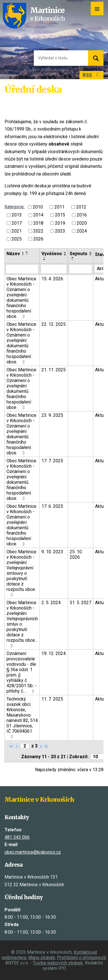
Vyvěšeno (54, 254)
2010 (38, 207)
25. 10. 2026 (76, 554)
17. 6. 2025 (52, 506)
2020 (82, 223)
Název (15, 254)
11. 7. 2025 (52, 699)
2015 (60, 215)
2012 (81, 207)
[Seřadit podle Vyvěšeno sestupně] (45, 260)
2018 (38, 223)
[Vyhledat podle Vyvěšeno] (54, 269)
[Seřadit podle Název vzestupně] (27, 252)
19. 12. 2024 (54, 653)
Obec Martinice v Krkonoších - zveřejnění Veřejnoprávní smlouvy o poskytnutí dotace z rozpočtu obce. (21, 573)
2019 (60, 223)
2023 (60, 231)
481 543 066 (17, 837)
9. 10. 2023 (52, 552)
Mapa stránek (42, 958)
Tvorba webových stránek (58, 963)
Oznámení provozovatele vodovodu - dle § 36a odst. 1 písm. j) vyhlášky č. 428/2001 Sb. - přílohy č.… (21, 672)
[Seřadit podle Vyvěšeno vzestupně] (45, 257)
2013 (17, 215)
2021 (17, 231)
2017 (17, 223)
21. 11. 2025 (54, 370)
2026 (38, 239)
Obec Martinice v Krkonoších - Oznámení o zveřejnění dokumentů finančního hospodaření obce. (21, 298)
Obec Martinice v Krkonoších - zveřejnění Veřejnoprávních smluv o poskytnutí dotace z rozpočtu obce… (22, 624)
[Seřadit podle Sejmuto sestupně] (73, 260)
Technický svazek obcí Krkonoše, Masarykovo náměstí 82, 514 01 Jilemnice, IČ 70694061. (22, 718)
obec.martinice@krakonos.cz (33, 852)
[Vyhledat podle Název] (22, 269)
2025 (17, 239)
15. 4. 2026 (52, 279)
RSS (92, 75)
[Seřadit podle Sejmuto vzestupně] (73, 257)
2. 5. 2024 (51, 603)
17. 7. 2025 (52, 461)
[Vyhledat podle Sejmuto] (81, 269)
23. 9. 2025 (52, 415)
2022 (38, 231)
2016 (82, 215)
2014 (38, 215)
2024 (82, 231)
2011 (59, 207)
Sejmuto (81, 254)
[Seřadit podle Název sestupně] (27, 254)
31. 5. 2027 (81, 603)
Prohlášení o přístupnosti (82, 958)
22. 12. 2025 (54, 324)
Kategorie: (15, 207)
